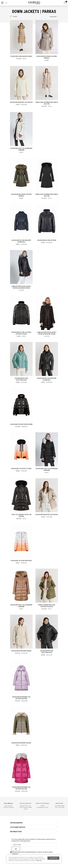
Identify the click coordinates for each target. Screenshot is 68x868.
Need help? (59, 803)
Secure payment (25, 803)
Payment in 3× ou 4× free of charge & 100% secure (26, 807)
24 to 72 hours (9, 806)
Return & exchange (43, 803)
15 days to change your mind (42, 806)
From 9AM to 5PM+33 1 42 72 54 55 (60, 806)
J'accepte (53, 858)
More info (39, 860)
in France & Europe (9, 807)
